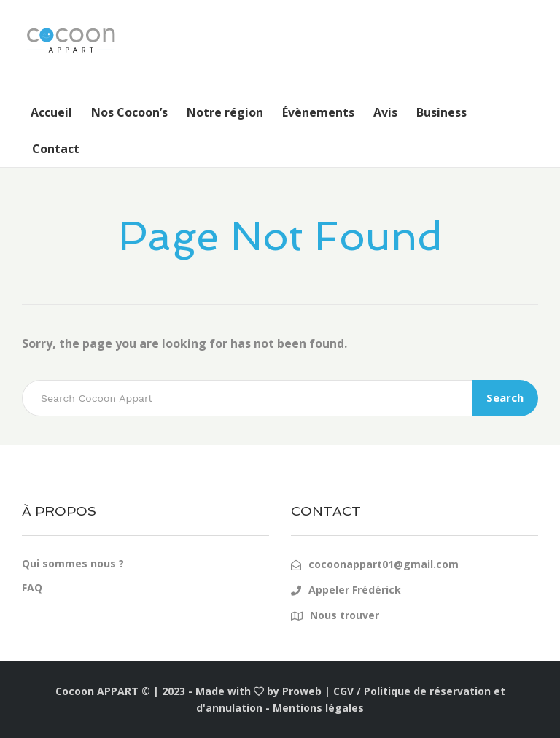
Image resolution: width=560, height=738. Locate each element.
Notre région (225, 112)
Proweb (302, 691)
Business (442, 112)
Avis (385, 112)
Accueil (51, 112)
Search (505, 397)
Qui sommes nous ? (73, 563)
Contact (56, 149)
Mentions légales (318, 708)
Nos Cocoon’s (129, 112)
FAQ (32, 587)
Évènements (318, 112)
